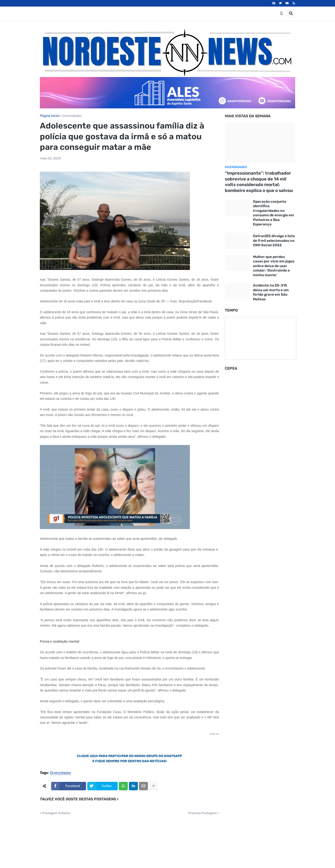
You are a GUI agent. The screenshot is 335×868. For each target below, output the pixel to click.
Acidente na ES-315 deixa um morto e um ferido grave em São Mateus (271, 292)
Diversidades (72, 116)
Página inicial (50, 116)
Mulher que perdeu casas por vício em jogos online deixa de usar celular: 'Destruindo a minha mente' (274, 266)
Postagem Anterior (56, 813)
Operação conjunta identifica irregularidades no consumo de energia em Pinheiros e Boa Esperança (273, 213)
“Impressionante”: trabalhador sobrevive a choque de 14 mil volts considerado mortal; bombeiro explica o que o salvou (259, 182)
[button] (282, 13)
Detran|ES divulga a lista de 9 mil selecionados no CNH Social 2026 (274, 241)
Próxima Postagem (202, 813)
